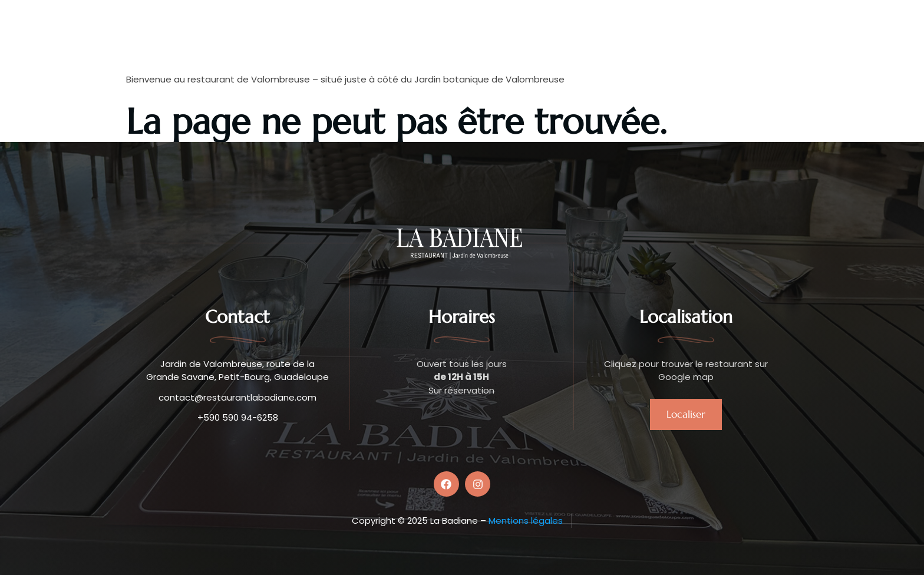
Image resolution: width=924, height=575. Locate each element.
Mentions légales (526, 521)
